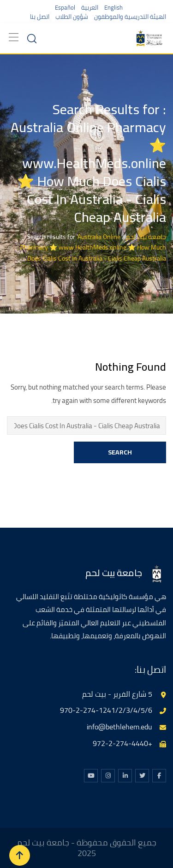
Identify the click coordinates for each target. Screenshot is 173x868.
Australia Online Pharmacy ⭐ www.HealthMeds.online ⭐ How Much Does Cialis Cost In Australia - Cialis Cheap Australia (93, 248)
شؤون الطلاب (72, 17)
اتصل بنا (40, 17)
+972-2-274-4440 (122, 743)
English (113, 7)
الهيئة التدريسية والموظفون (130, 17)
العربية (90, 7)
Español (65, 7)
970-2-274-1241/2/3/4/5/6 (106, 710)
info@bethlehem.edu (119, 727)
